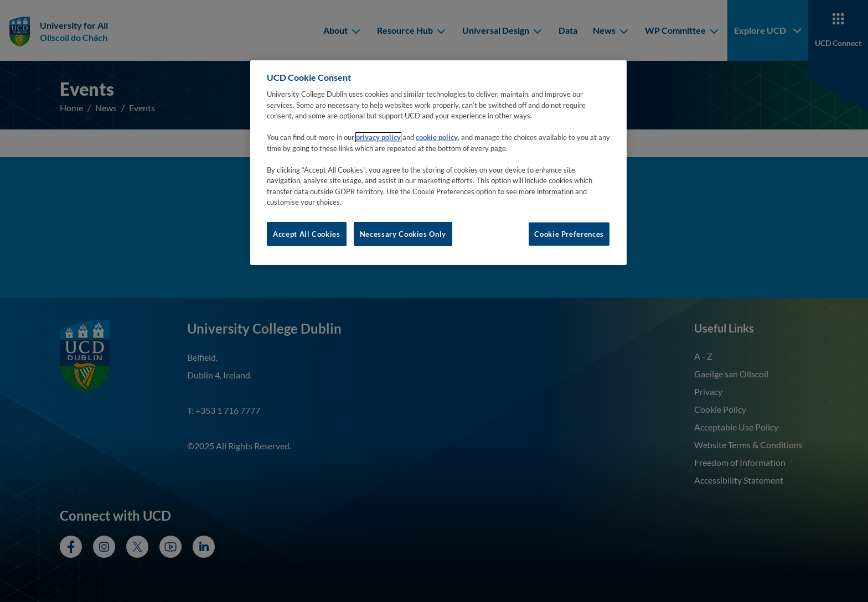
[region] (438, 163)
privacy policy (378, 137)
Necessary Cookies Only (403, 234)
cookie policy (437, 137)
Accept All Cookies (307, 234)
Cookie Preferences (569, 234)
